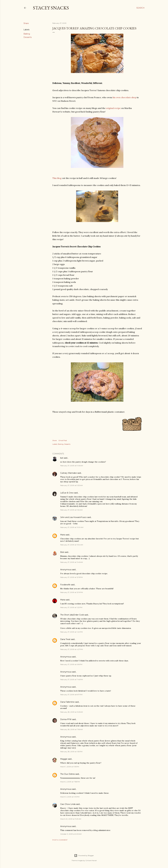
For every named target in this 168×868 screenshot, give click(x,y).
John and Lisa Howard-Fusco (73, 517)
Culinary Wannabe (69, 473)
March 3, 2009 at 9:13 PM (70, 797)
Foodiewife (65, 585)
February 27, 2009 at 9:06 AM (72, 466)
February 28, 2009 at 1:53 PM (71, 752)
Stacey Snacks (51, 8)
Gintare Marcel (91, 860)
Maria (63, 600)
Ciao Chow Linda (68, 804)
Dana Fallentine (67, 702)
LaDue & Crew (67, 493)
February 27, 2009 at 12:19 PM (72, 592)
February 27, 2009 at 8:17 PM (71, 695)
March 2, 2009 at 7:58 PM (70, 782)
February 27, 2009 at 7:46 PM (72, 679)
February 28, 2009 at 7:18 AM (71, 729)
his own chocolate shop (124, 97)
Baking (27, 34)
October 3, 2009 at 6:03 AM (71, 834)
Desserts (28, 37)
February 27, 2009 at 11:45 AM (72, 562)
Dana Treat (65, 639)
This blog (57, 178)
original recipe (113, 108)
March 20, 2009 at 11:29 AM (71, 819)
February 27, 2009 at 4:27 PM (72, 649)
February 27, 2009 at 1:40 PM (71, 632)
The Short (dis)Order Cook (72, 615)
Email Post (63, 440)
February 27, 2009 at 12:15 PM (71, 577)
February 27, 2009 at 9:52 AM (71, 510)
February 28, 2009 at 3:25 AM (72, 712)
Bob (62, 552)
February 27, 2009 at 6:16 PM (71, 664)
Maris (63, 535)
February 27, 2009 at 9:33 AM (71, 485)
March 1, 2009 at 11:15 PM (70, 767)
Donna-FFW (66, 719)
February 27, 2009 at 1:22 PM (71, 607)
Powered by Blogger (84, 856)
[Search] (140, 8)
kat (62, 458)
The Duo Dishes (68, 774)
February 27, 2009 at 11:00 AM (72, 527)
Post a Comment (60, 840)
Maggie (64, 759)
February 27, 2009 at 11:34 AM (72, 545)
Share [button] (26, 23)
